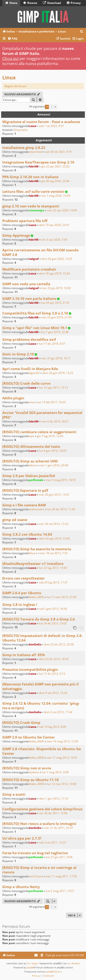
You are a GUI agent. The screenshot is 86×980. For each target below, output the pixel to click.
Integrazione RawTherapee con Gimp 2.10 (38, 162)
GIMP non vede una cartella (26, 284)
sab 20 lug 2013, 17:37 (53, 582)
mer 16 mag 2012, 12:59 (63, 741)
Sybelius (34, 772)
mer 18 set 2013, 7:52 (54, 553)
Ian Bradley (74, 963)
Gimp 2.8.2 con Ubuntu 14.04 (27, 534)
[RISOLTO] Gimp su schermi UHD (30, 461)
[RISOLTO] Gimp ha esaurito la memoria (37, 549)
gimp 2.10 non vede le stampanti (31, 206)
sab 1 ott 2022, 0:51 (51, 126)
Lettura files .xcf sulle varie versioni (33, 191)
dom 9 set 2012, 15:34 (53, 693)
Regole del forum (15, 86)
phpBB (31, 967)
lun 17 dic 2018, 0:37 (52, 344)
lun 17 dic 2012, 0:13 (52, 674)
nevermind (36, 152)
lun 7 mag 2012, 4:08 (55, 772)
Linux (9, 78)
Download (52, 3)
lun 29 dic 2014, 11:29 (61, 509)
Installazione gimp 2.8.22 (24, 148)
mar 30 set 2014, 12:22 (54, 524)
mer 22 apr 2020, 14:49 (62, 210)
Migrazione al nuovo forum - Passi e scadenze (41, 122)
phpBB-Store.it (54, 972)
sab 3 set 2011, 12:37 (53, 842)
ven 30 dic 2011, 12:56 (53, 813)
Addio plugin (13, 398)
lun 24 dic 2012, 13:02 (53, 623)
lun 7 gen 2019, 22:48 (55, 332)
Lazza (32, 126)
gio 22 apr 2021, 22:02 (55, 166)
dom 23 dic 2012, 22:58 (59, 644)
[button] (55, 107)
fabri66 (34, 166)
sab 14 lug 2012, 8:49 (53, 727)
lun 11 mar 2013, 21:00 (62, 597)
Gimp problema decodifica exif (29, 339)
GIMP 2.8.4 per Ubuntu (22, 593)
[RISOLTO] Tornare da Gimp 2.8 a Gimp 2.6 (39, 619)
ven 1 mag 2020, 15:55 (56, 196)
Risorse (30, 3)
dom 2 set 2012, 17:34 (58, 712)
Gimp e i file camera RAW (24, 505)
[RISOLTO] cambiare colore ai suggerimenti (39, 432)
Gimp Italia (21, 130)
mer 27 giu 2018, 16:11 (56, 358)
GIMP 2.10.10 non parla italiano (29, 298)
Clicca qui (10, 59)
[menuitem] (82, 32)
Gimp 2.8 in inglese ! (20, 604)
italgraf (34, 259)
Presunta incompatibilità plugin (30, 669)
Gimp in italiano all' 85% (24, 655)
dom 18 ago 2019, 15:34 (54, 273)
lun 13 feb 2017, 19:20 (51, 402)
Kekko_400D (36, 597)
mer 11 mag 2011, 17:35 (61, 876)
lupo (31, 436)
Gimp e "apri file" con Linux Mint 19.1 (35, 328)
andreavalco (37, 509)
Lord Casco (36, 876)
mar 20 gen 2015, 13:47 (54, 495)
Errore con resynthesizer (24, 578)
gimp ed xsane (15, 520)
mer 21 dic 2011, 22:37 (59, 828)
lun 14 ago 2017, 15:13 (53, 388)
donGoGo (35, 644)
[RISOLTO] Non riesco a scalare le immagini (39, 824)
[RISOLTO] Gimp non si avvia (27, 768)
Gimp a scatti (14, 794)
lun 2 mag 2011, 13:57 (60, 891)
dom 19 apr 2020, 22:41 (54, 225)
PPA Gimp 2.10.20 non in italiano (30, 177)
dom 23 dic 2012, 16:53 (54, 659)
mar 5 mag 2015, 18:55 (61, 480)
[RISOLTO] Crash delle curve (26, 383)
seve (32, 402)
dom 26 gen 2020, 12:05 (57, 259)
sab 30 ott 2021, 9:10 (58, 152)
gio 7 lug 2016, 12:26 (50, 436)
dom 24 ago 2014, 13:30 (54, 538)
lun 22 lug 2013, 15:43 (53, 568)
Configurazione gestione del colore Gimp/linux (42, 809)
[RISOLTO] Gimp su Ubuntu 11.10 (31, 780)
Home (11, 3)
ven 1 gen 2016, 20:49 (54, 465)
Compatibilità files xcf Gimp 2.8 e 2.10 (35, 313)
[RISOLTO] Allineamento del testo (31, 446)
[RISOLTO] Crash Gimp (21, 722)
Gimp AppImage (16, 235)
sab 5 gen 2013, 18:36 (53, 609)
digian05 (34, 373)
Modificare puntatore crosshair (29, 269)
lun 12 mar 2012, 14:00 (62, 784)
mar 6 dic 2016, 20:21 (55, 421)
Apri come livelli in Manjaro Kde (30, 369)
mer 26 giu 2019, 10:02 (56, 288)
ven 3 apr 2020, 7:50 (54, 240)
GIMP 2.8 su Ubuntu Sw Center (29, 737)
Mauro (33, 553)
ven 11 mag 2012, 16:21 (62, 758)
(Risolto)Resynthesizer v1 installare (33, 564)
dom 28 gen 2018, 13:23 (58, 373)
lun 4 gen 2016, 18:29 (53, 451)
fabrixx (33, 465)
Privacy (74, 3)
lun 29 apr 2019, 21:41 (55, 303)
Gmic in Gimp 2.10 (18, 354)
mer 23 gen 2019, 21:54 (56, 317)
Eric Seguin (33, 963)
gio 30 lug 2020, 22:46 (55, 181)
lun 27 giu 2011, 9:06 (59, 857)
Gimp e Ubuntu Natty (21, 887)
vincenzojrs (36, 210)
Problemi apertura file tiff (25, 221)
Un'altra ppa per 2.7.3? (22, 838)
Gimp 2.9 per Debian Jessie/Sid (29, 476)
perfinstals (36, 480)
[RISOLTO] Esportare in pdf (25, 490)
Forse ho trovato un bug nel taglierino (35, 853)
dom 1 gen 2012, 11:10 (54, 799)
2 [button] (51, 107)
